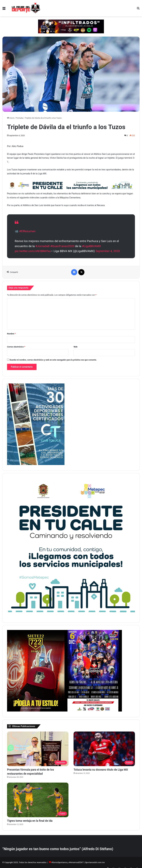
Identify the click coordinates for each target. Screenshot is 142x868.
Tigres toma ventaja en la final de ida (30, 821)
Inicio (11, 118)
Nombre (11, 334)
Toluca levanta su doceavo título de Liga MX (101, 770)
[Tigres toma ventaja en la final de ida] (38, 800)
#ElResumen (27, 231)
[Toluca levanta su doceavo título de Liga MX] (104, 749)
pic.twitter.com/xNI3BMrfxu (33, 251)
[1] (36, 464)
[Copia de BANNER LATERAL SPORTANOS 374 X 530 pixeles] (36, 711)
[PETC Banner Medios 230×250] (71, 616)
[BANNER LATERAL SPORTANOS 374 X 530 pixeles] (93, 711)
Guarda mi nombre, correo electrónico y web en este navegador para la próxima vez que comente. (53, 360)
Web (76, 347)
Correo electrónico (16, 347)
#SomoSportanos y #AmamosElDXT (67, 862)
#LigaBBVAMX (91, 246)
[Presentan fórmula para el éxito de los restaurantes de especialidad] (38, 749)
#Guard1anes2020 (62, 246)
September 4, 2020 (108, 251)
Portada (19, 118)
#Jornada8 (43, 246)
